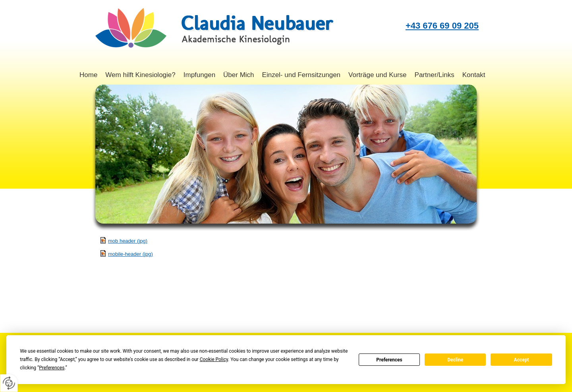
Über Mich (239, 75)
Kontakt (474, 75)
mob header (128, 241)
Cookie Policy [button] (214, 359)
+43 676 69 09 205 (442, 26)
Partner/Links (435, 75)
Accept (522, 360)
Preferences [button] (52, 368)
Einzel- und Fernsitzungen (301, 75)
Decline (455, 360)
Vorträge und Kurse (377, 75)
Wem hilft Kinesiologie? (140, 75)
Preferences (389, 360)
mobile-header (130, 254)
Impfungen (199, 75)
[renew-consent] (9, 383)
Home (88, 75)
